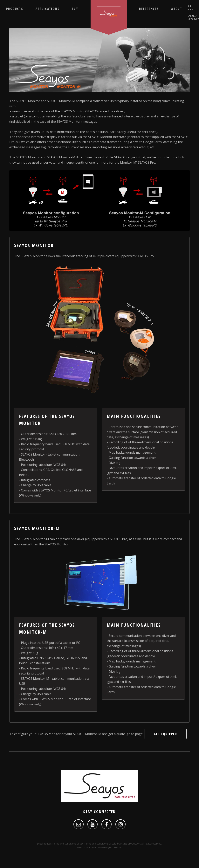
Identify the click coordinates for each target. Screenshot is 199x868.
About (177, 9)
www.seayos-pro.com (110, 848)
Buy (75, 9)
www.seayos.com (86, 848)
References (149, 9)
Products (15, 9)
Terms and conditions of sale (100, 844)
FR (190, 6)
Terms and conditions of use (68, 844)
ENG (191, 9)
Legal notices (44, 844)
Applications (48, 9)
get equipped (166, 734)
